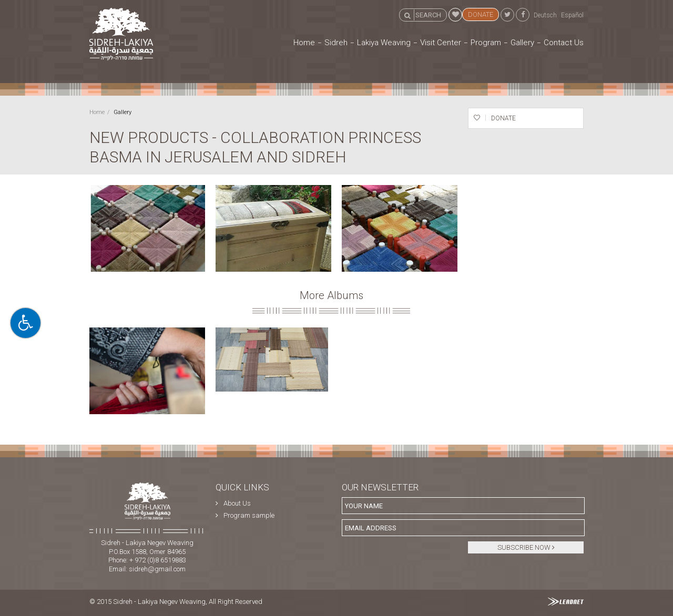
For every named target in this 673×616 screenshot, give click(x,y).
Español (572, 15)
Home (304, 43)
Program (486, 43)
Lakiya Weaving (384, 43)
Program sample (249, 515)
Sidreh (336, 43)
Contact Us (564, 43)
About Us (237, 503)
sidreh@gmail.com (157, 569)
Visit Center (441, 43)
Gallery (522, 43)
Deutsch (545, 15)
